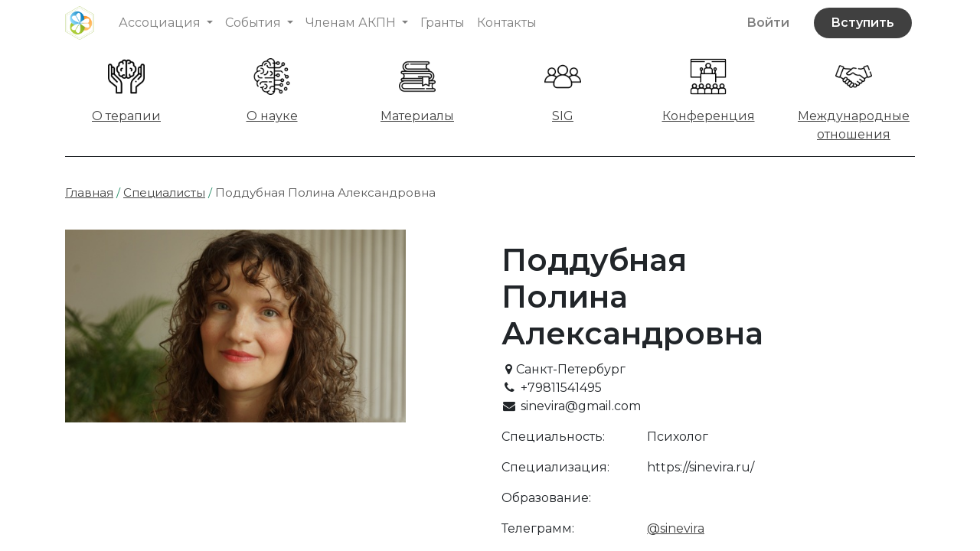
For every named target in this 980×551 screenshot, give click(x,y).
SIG (563, 116)
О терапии (126, 116)
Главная (89, 192)
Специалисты (164, 192)
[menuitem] (443, 23)
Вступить (862, 23)
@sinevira (676, 528)
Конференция (709, 116)
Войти (768, 23)
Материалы (417, 116)
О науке (272, 116)
